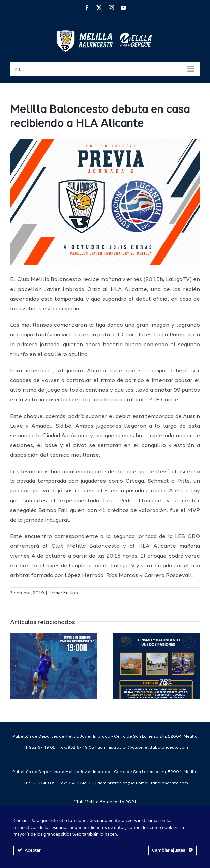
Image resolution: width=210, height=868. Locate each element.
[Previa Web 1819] (105, 202)
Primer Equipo (63, 593)
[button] (15, 666)
